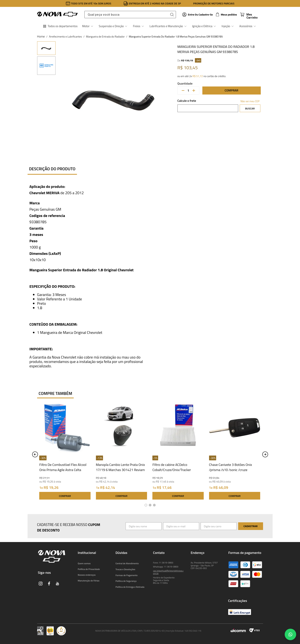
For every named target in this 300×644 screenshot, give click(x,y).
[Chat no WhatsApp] (290, 634)
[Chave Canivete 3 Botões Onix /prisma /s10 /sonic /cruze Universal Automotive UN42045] (235, 452)
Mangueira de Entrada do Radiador (105, 36)
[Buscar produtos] (173, 15)
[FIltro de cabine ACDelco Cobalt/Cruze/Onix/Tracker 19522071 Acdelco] (178, 452)
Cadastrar (251, 526)
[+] (194, 90)
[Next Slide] (265, 454)
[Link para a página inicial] (41, 36)
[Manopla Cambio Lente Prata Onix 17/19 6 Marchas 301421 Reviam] (121, 452)
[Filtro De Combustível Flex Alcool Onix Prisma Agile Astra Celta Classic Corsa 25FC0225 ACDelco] (65, 452)
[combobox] (130, 15)
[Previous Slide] (35, 454)
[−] (183, 90)
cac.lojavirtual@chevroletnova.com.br (168, 572)
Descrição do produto (52, 169)
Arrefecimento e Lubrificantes (65, 36)
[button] (146, 505)
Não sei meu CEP (250, 101)
